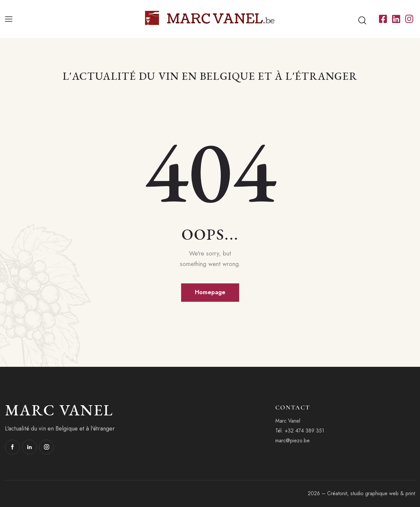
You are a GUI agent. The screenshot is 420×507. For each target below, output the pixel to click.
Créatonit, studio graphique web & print (371, 493)
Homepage (210, 292)
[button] (9, 19)
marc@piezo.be (293, 441)
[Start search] (362, 21)
